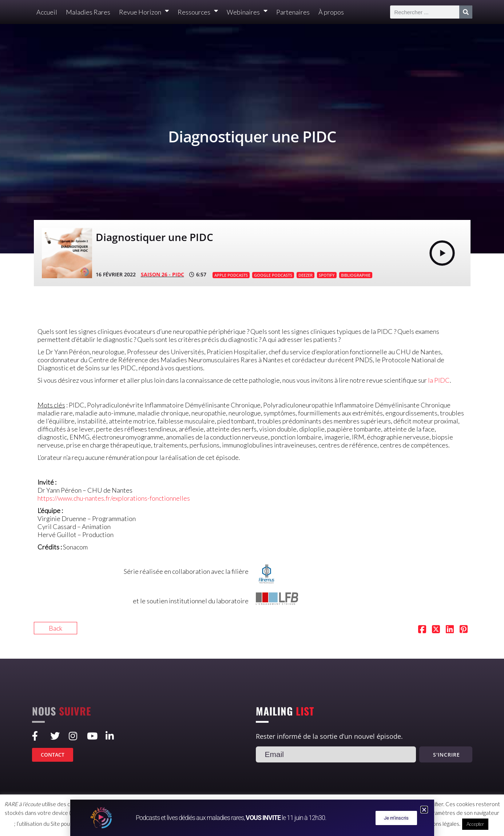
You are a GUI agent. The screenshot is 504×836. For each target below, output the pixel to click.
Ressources (198, 12)
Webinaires (247, 12)
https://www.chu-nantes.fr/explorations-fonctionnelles (114, 498)
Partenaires (293, 12)
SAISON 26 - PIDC (162, 274)
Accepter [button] (475, 824)
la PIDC (439, 380)
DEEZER (305, 275)
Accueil (47, 12)
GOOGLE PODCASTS (273, 275)
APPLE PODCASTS (231, 275)
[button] (424, 810)
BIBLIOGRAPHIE (356, 275)
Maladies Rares (88, 12)
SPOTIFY (327, 275)
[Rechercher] (466, 12)
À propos (331, 12)
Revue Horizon (144, 12)
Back (55, 628)
